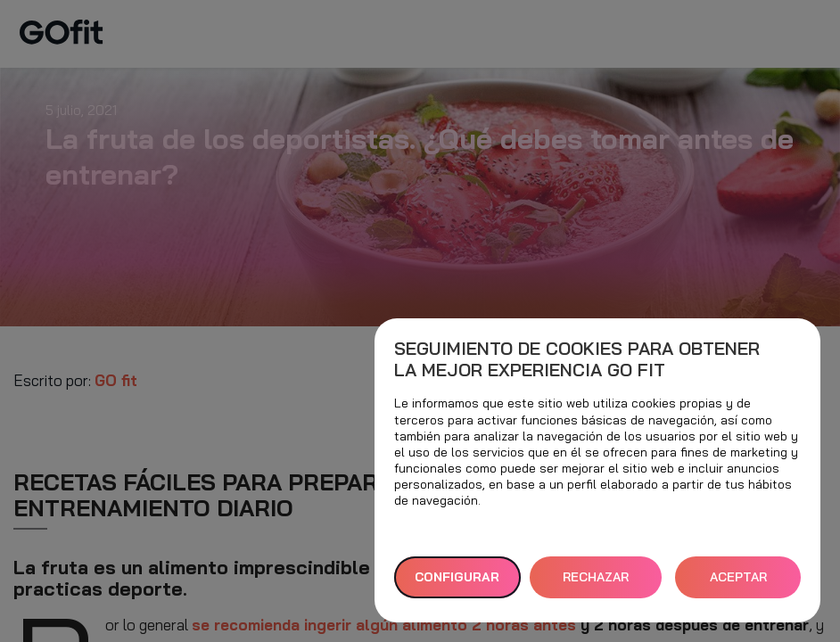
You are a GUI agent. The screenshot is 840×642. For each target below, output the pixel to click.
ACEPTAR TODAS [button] (738, 584)
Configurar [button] (457, 577)
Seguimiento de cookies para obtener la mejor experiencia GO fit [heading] (577, 359)
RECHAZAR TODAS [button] (596, 584)
